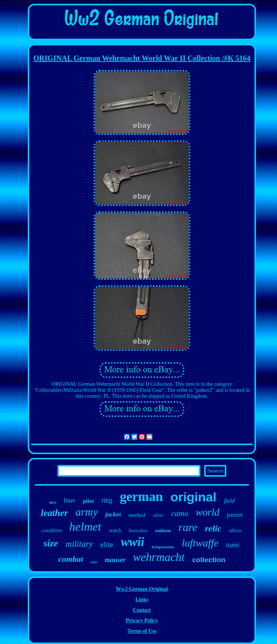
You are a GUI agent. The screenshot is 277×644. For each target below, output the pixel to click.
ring (107, 500)
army (87, 512)
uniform (163, 531)
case (94, 562)
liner (70, 500)
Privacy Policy (142, 621)
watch (115, 530)
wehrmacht (159, 557)
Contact (142, 610)
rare (188, 527)
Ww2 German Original (142, 589)
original (193, 497)
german (141, 497)
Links (142, 600)
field (229, 501)
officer (235, 530)
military (79, 544)
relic (213, 528)
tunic (233, 545)
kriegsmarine (163, 547)
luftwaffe (200, 543)
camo (180, 513)
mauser (115, 560)
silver (158, 515)
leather (54, 513)
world (208, 512)
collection (209, 560)
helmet (85, 527)
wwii (132, 542)
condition (52, 530)
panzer (235, 515)
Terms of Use (142, 631)
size (51, 543)
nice (53, 502)
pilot (88, 501)
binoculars (138, 531)
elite (107, 545)
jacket (113, 514)
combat (71, 559)
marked (137, 515)
